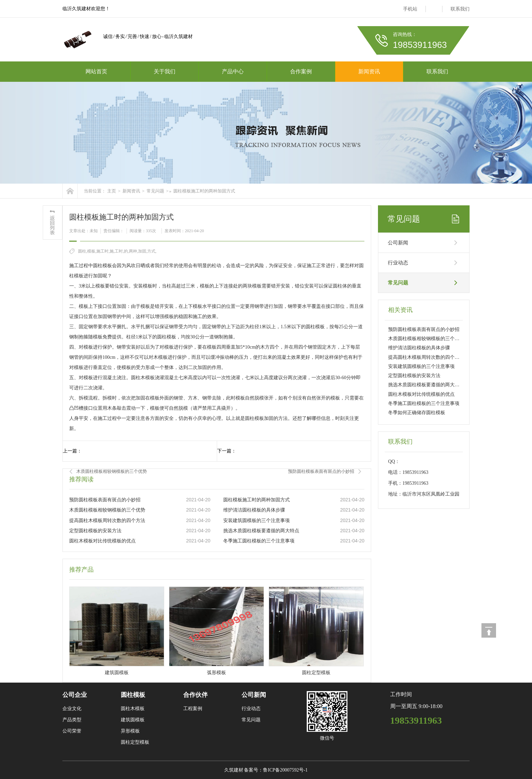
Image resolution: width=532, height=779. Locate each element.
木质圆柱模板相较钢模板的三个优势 (112, 471)
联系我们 (460, 9)
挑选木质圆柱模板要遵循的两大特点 (261, 531)
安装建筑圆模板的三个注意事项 (256, 521)
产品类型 (72, 720)
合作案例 (301, 71)
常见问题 (155, 191)
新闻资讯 (369, 71)
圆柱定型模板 (135, 742)
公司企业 (75, 695)
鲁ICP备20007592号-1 (285, 770)
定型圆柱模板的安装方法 (95, 531)
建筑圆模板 (133, 720)
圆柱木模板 (133, 709)
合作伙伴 (195, 695)
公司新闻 (398, 243)
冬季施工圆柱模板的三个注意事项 (259, 541)
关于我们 (165, 71)
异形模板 (130, 731)
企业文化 (72, 709)
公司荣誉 (72, 731)
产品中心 (233, 71)
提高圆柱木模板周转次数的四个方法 (107, 521)
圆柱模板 (133, 695)
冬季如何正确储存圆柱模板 (417, 413)
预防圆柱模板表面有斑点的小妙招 (321, 471)
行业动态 (398, 263)
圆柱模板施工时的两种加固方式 (204, 191)
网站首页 (96, 71)
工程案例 (193, 709)
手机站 (410, 9)
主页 (112, 191)
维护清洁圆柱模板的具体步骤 (254, 510)
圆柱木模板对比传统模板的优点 (102, 541)
